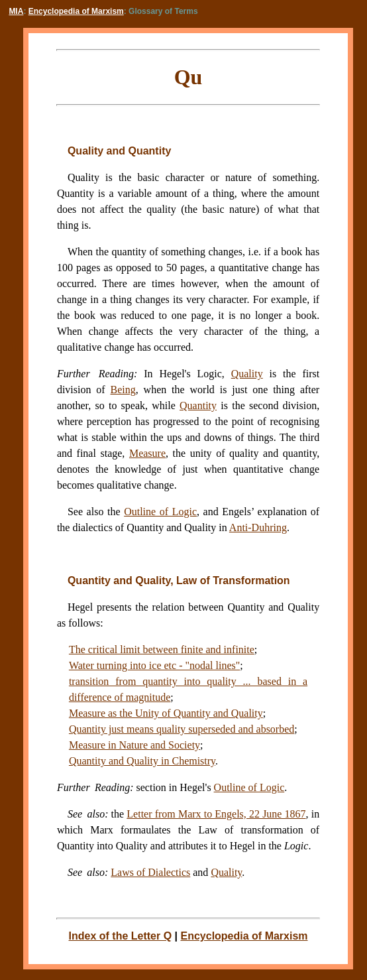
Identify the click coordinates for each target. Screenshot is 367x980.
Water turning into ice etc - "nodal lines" (154, 665)
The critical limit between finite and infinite (162, 649)
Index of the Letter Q (121, 936)
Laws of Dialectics (150, 872)
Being (123, 390)
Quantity (198, 405)
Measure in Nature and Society (134, 745)
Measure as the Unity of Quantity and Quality (166, 713)
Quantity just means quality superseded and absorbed (182, 729)
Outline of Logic (249, 787)
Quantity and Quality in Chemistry (142, 761)
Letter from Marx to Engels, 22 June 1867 (216, 814)
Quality (247, 374)
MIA (16, 11)
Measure (147, 453)
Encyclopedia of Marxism (76, 11)
